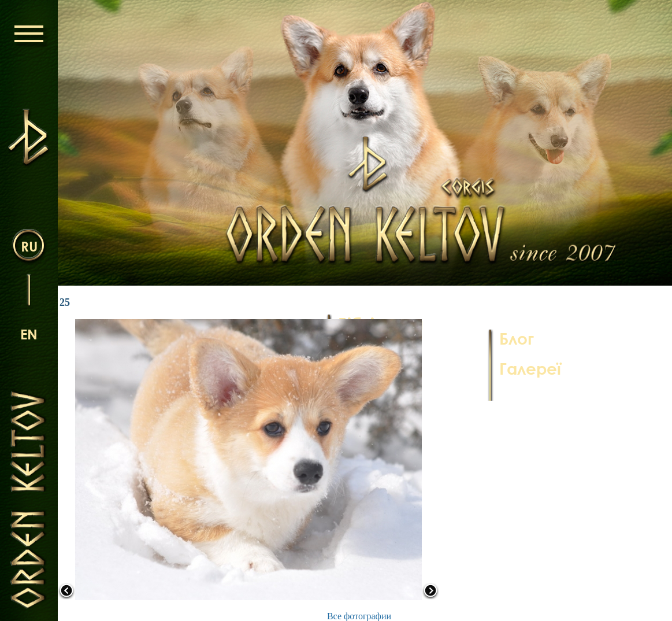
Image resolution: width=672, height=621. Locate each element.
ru (29, 246)
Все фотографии (359, 616)
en (29, 334)
